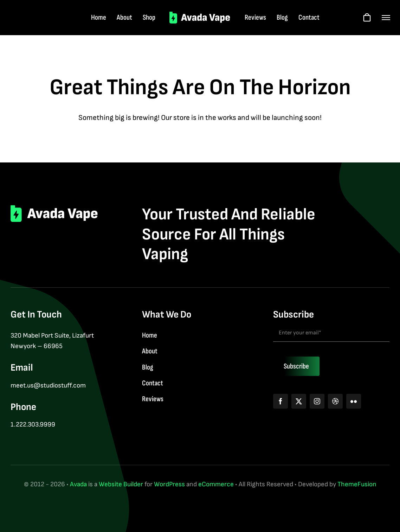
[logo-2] (200, 15)
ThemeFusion (357, 484)
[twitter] (299, 401)
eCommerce (216, 484)
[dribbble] (335, 401)
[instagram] (317, 401)
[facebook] (280, 401)
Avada (78, 484)
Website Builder (121, 484)
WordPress (169, 484)
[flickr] (354, 401)
